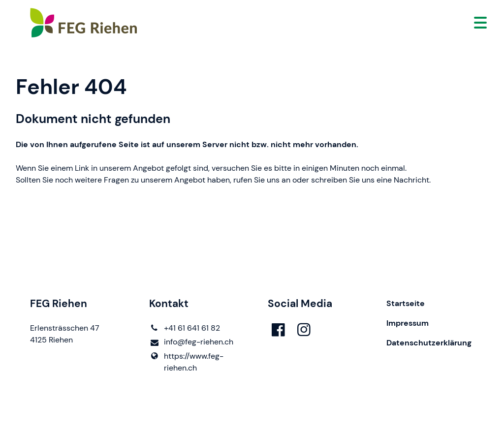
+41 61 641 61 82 (185, 328)
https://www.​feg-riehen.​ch (186, 362)
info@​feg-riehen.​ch (191, 342)
